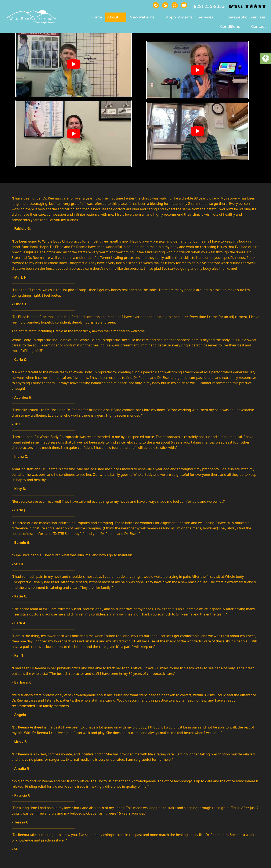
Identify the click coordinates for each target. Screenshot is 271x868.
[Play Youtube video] (74, 64)
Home (96, 17)
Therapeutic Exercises (245, 17)
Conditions (230, 27)
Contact (258, 27)
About (113, 17)
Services (206, 17)
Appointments (179, 17)
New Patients (142, 17)
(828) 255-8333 (209, 6)
